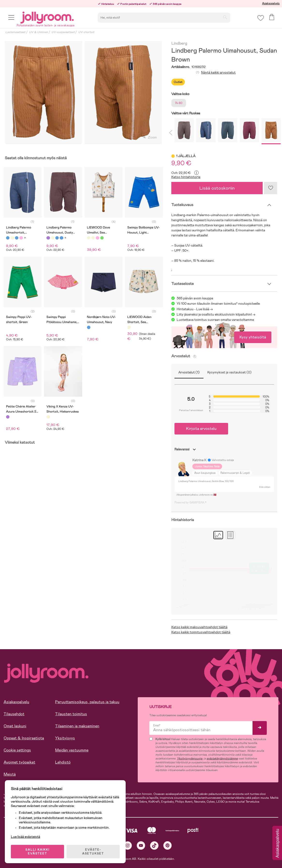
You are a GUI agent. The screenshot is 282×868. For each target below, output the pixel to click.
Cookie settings (17, 750)
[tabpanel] (43, 93)
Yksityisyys (65, 738)
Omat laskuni (15, 726)
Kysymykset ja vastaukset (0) (229, 372)
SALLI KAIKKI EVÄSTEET (37, 852)
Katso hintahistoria (186, 177)
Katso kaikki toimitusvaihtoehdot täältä (201, 632)
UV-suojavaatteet (63, 32)
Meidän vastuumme (72, 750)
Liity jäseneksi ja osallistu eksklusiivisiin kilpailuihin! (214, 314)
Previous (170, 131)
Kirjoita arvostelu (201, 429)
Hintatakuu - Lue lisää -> (195, 309)
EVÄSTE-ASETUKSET (93, 852)
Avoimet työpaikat (19, 762)
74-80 (179, 103)
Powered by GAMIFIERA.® (190, 503)
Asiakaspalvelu (271, 3)
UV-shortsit (86, 32)
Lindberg (179, 44)
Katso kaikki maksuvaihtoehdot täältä (199, 627)
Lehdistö (63, 762)
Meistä (10, 774)
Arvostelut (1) (189, 372)
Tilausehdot (14, 714)
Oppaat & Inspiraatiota (24, 738)
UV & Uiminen (38, 32)
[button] (11, 17)
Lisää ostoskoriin (217, 188)
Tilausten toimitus (71, 714)
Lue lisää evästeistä (25, 837)
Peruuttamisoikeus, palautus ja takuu (87, 702)
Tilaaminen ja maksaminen (77, 726)
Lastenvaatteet (15, 32)
